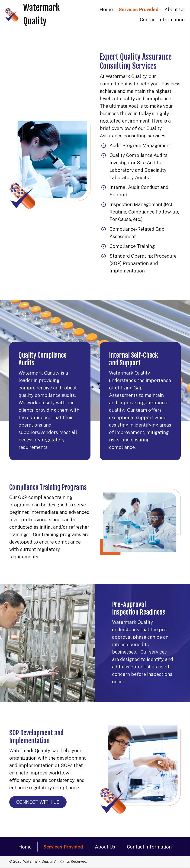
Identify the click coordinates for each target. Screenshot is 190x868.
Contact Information (149, 847)
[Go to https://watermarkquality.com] (44, 15)
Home (25, 847)
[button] (38, 802)
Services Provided (63, 847)
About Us (105, 847)
